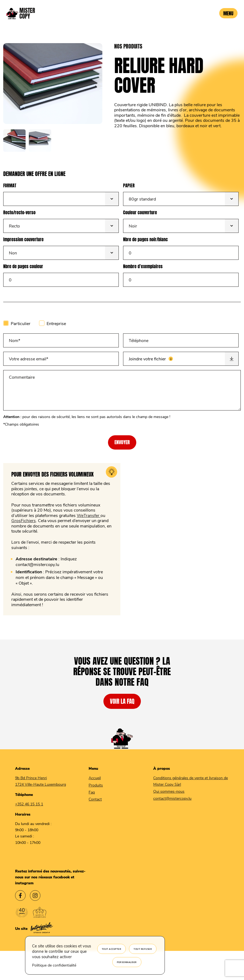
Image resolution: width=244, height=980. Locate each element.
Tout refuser (143, 949)
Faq (92, 792)
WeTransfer (89, 515)
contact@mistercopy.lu (172, 798)
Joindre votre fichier (167, 357)
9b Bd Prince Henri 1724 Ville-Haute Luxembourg (41, 781)
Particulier (21, 323)
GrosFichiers (24, 520)
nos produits (128, 46)
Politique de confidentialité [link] (54, 965)
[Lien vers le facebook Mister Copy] (20, 896)
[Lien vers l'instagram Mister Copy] (35, 896)
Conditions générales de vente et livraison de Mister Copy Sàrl (191, 781)
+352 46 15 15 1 (29, 804)
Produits (96, 785)
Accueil (95, 778)
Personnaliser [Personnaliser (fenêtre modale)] (127, 962)
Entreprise (56, 323)
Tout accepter (112, 949)
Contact (95, 799)
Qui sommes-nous (169, 791)
